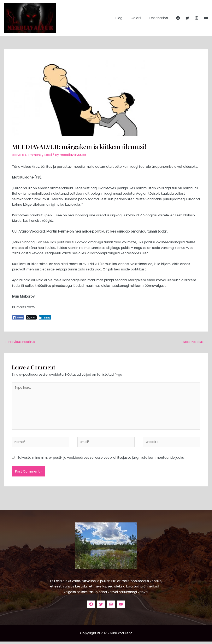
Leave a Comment (27, 155)
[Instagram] (197, 18)
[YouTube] (206, 18)
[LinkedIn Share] (45, 317)
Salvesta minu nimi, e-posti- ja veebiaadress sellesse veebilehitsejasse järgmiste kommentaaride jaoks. (101, 460)
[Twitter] (187, 18)
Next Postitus (195, 342)
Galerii (138, 18)
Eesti (49, 155)
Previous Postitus (20, 342)
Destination (159, 18)
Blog (123, 18)
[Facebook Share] (18, 317)
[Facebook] (178, 18)
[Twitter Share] (31, 317)
